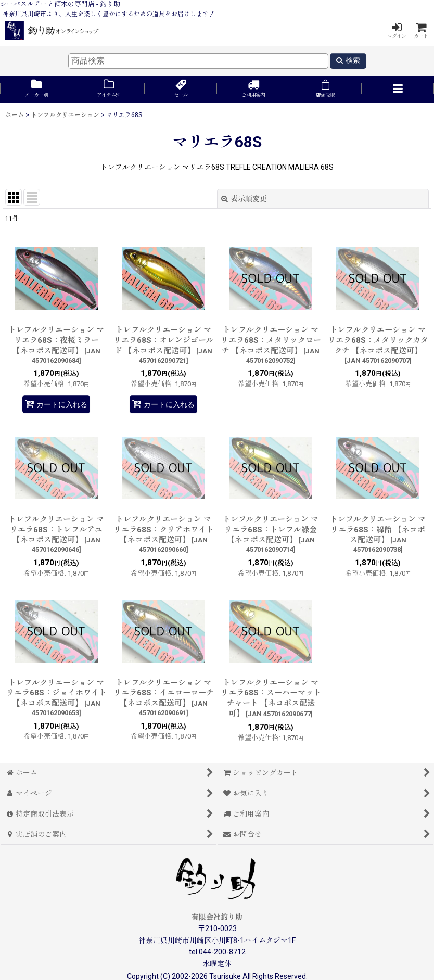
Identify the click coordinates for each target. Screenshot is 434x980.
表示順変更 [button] (244, 199)
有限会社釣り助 (217, 917)
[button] (398, 89)
